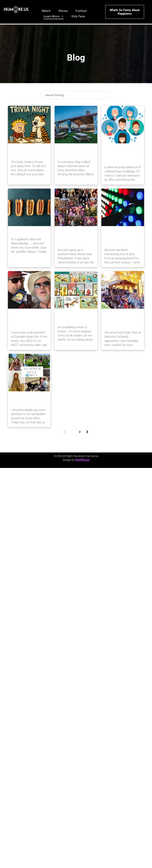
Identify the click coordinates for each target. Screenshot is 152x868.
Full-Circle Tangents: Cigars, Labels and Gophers (28, 320)
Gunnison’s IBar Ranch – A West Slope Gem (75, 152)
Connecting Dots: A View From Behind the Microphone (122, 237)
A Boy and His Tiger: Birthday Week (27, 152)
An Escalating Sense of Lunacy (76, 317)
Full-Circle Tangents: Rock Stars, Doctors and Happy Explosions (75, 237)
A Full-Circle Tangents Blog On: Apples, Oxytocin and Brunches (123, 320)
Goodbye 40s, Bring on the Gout (29, 400)
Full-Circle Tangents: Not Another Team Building (121, 154)
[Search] (76, 95)
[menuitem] (46, 11)
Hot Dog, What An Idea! (29, 232)
